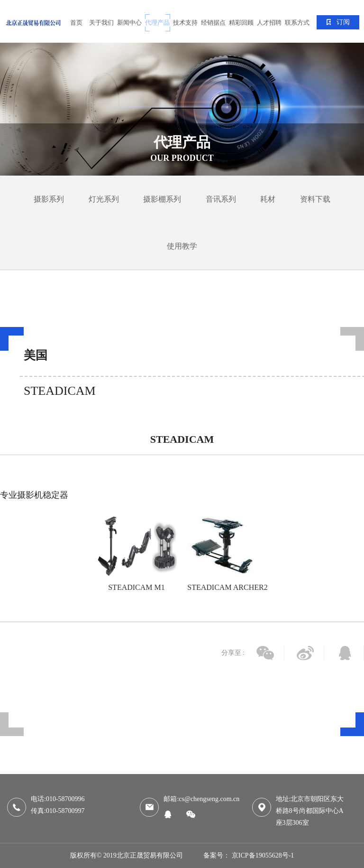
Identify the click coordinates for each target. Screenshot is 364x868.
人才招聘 (269, 23)
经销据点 (213, 23)
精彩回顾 (241, 23)
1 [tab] (182, 610)
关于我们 (101, 23)
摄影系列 (49, 199)
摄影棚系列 (162, 199)
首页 (76, 23)
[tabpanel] (182, 109)
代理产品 (157, 23)
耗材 (268, 199)
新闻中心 (129, 23)
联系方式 (297, 23)
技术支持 (185, 23)
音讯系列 (221, 199)
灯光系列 (104, 199)
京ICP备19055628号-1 (263, 855)
